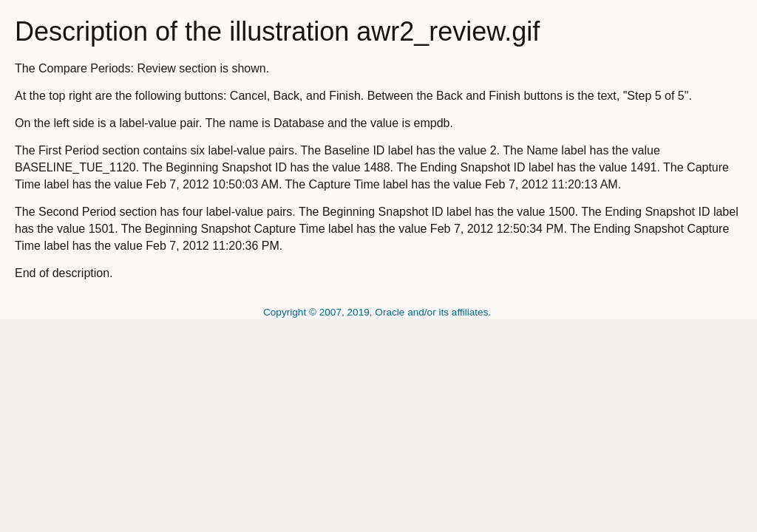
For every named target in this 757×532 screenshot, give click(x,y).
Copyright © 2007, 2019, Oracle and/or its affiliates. (378, 312)
